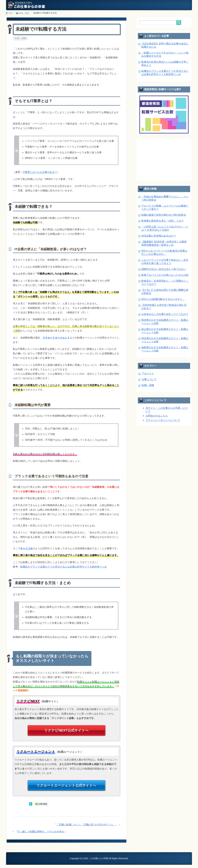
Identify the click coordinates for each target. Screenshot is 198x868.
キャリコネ (26, 549)
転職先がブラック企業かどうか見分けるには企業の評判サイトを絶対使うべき (64, 567)
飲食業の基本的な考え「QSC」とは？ (163, 221)
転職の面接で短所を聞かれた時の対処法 (164, 215)
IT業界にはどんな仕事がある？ (40, 172)
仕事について (149, 379)
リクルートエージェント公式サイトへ (67, 788)
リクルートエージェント (56, 338)
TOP (11, 13)
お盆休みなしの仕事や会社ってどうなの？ (165, 314)
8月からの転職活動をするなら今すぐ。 (163, 299)
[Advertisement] (163, 159)
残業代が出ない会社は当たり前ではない (164, 269)
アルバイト (148, 373)
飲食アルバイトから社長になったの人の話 (165, 275)
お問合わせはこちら (157, 416)
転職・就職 (20, 38)
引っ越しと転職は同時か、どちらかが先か (41, 835)
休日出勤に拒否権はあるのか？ (159, 236)
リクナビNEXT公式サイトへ (67, 732)
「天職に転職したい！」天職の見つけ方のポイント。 (86, 828)
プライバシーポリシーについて (163, 420)
